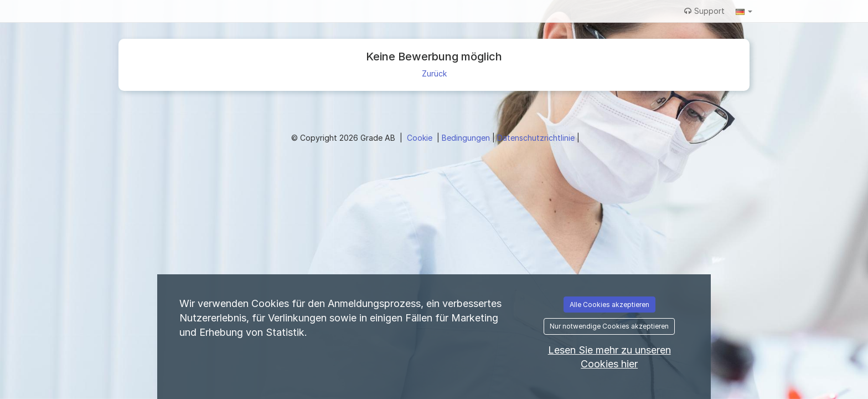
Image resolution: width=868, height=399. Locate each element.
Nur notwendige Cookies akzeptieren (609, 326)
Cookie (421, 138)
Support (704, 11)
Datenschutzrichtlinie (537, 138)
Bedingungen (467, 138)
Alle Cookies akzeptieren (609, 305)
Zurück (434, 73)
